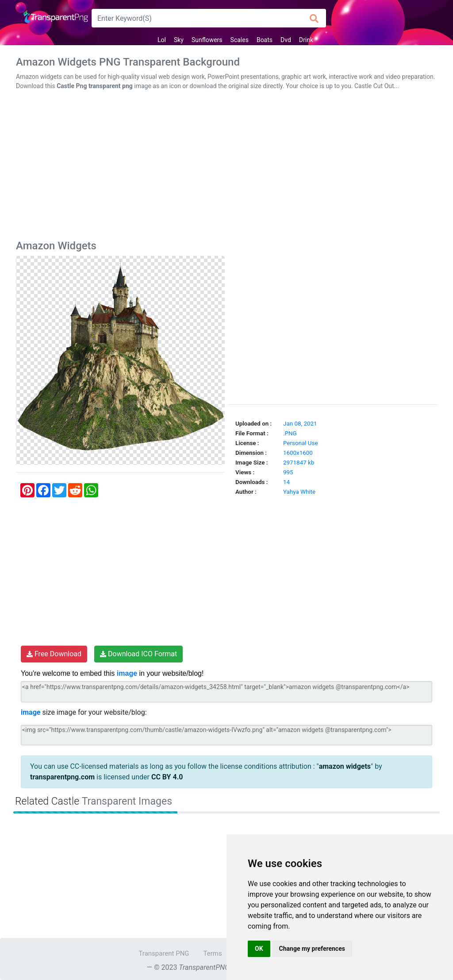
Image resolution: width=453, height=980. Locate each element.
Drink (306, 40)
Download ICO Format (138, 654)
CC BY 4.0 (167, 777)
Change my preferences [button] (312, 949)
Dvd (286, 40)
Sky (179, 40)
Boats (265, 40)
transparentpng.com (62, 777)
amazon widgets (345, 766)
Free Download (54, 654)
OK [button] (259, 949)
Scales (240, 40)
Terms (213, 953)
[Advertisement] (226, 167)
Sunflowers (207, 40)
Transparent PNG (164, 953)
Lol (162, 40)
